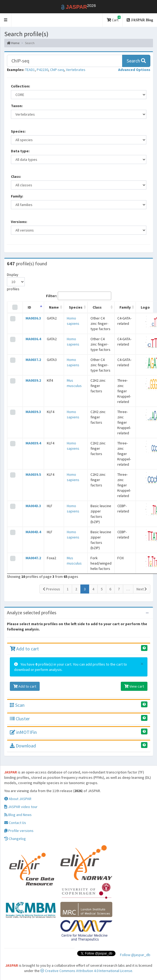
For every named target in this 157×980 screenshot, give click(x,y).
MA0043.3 (33, 506)
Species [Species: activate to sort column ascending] (76, 307)
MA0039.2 (33, 380)
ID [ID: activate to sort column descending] (29, 307)
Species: (18, 131)
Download (23, 746)
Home (13, 43)
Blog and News (18, 815)
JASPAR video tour (21, 807)
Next (142, 589)
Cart (114, 19)
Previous (51, 589)
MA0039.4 (33, 443)
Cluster (20, 719)
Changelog (15, 839)
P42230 (42, 70)
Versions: (19, 222)
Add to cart (24, 649)
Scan (17, 705)
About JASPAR (18, 799)
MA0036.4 (33, 339)
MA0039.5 (33, 474)
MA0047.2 (33, 558)
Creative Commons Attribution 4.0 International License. (87, 971)
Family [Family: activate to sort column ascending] (125, 307)
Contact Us (15, 823)
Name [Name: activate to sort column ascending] (54, 307)
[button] (6, 20)
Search (136, 61)
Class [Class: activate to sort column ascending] (97, 307)
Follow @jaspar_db (135, 955)
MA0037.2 (33, 360)
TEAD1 (30, 70)
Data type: (20, 151)
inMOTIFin (23, 732)
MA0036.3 (33, 318)
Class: (16, 176)
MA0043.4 (33, 532)
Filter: (79, 296)
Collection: (20, 86)
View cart (134, 686)
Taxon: (17, 106)
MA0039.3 (33, 412)
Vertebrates (76, 70)
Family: (17, 196)
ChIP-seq (57, 70)
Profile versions (19, 831)
